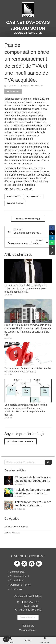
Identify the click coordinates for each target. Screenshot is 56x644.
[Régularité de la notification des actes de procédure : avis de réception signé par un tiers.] (9, 480)
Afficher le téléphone (30, 610)
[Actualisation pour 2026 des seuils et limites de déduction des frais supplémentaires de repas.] (9, 505)
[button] (6, 639)
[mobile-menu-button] (28, 640)
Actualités (10, 533)
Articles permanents (15, 527)
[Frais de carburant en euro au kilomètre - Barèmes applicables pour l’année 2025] (9, 493)
